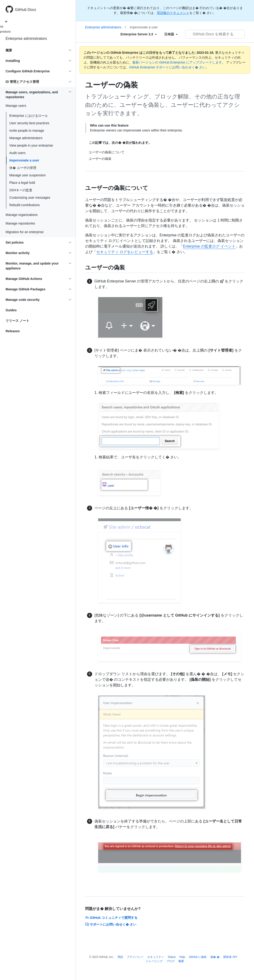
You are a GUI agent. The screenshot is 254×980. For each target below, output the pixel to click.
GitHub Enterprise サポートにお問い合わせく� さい (167, 67)
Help (182, 957)
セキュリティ (156, 957)
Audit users (17, 153)
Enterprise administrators (26, 39)
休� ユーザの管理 (23, 168)
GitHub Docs (25, 10)
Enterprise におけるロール (29, 116)
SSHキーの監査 (21, 190)
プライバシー (135, 957)
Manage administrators (26, 138)
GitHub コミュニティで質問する (111, 918)
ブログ (170, 961)
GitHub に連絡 (198, 957)
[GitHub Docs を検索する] (215, 34)
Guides (11, 310)
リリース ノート (17, 321)
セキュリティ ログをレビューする (125, 252)
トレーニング (154, 961)
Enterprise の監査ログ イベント (209, 246)
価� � (215, 957)
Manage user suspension (27, 175)
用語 (120, 957)
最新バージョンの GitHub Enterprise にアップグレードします (177, 62)
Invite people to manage (27, 131)
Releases (13, 331)
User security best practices (29, 123)
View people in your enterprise (31, 145)
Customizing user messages (30, 198)
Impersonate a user (24, 160)
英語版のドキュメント (173, 13)
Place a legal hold (22, 183)
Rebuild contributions (25, 205)
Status (172, 957)
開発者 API (230, 957)
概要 (181, 961)
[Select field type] (139, 34)
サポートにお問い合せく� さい (111, 924)
